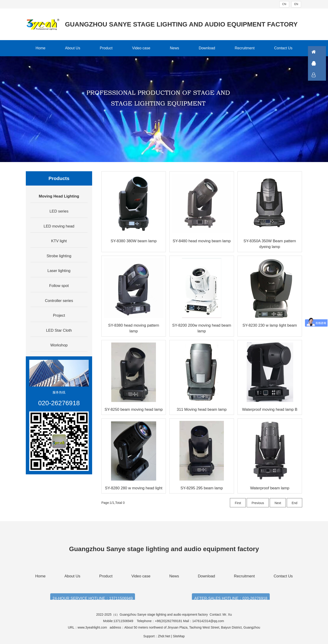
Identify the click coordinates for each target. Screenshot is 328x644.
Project (59, 315)
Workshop (59, 345)
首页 (320, 52)
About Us (73, 48)
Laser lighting (59, 271)
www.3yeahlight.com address (99, 627)
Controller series (59, 301)
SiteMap (179, 636)
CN (284, 4)
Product (106, 48)
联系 (320, 75)
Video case (141, 48)
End (294, 503)
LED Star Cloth (59, 330)
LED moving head (59, 226)
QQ (320, 63)
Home (41, 48)
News (175, 48)
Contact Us (283, 48)
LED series (59, 211)
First (238, 503)
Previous (258, 503)
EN (296, 4)
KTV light (59, 241)
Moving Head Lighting (59, 196)
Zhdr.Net (164, 636)
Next (278, 503)
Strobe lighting (59, 256)
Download (207, 48)
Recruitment (245, 48)
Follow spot (59, 286)
